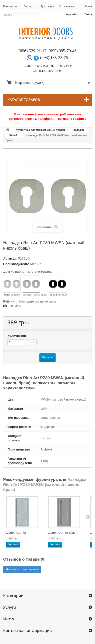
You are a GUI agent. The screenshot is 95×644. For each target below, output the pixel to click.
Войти (88, 14)
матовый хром (12, 286)
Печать (15, 306)
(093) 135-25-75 (54, 58)
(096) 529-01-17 (32, 51)
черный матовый (58, 286)
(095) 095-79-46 (63, 51)
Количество (17, 336)
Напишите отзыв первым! (38, 301)
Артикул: (10, 258)
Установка (66, 6)
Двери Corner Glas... (63, 533)
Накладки (78, 130)
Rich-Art (14, 135)
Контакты (10, 6)
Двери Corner (16, 533)
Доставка (47, 6)
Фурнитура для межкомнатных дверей (41, 130)
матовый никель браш (35, 286)
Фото (88, 6)
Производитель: (16, 264)
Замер (28, 6)
